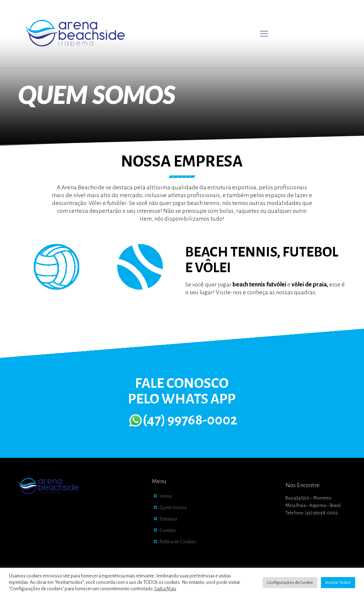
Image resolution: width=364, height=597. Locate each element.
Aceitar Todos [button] (338, 583)
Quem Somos (173, 508)
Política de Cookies (178, 542)
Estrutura (168, 519)
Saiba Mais (165, 589)
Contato (168, 530)
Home (166, 496)
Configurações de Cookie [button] (290, 583)
